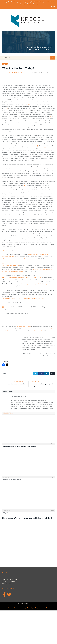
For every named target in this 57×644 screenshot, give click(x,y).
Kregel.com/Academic (30, 2)
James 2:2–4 (44, 148)
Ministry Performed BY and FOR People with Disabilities (20, 446)
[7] (42, 173)
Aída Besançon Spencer (16, 72)
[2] (29, 104)
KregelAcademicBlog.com (13, 2)
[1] (32, 94)
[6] (38, 146)
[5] (13, 131)
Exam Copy (50, 2)
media (41, 331)
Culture (5, 64)
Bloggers (23, 4)
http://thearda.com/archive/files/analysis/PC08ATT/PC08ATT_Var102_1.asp (24, 299)
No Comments (44, 72)
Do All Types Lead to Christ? (17, 384)
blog (36, 331)
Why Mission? (7, 513)
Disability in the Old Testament (12, 480)
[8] (24, 186)
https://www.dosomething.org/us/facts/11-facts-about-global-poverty (22, 278)
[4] (50, 117)
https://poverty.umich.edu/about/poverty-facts (15, 259)
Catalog (42, 2)
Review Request (33, 4)
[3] (7, 108)
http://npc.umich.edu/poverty (10, 265)
